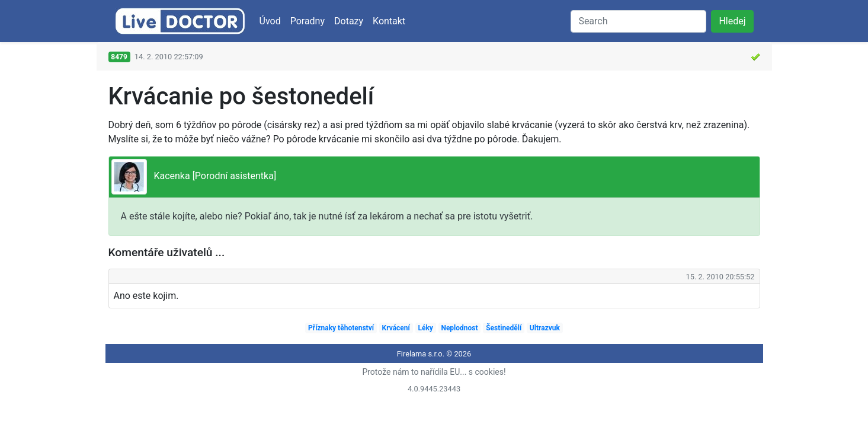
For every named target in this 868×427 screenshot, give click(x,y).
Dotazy (349, 21)
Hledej (732, 21)
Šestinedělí (504, 328)
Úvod (270, 21)
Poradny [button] (308, 21)
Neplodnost (459, 328)
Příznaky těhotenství (341, 328)
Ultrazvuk (545, 328)
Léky (425, 328)
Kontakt (389, 21)
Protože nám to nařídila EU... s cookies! (434, 372)
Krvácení (396, 328)
